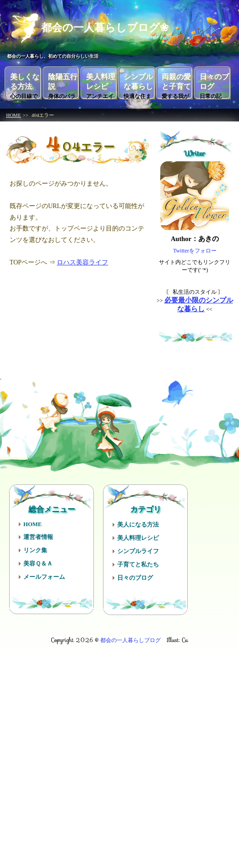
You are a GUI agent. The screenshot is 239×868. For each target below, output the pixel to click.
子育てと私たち (138, 564)
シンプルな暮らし (138, 85)
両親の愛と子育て (176, 85)
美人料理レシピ (101, 85)
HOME (13, 114)
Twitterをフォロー (195, 250)
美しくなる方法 (25, 85)
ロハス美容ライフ (82, 261)
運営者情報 (38, 536)
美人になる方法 (138, 524)
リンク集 (35, 549)
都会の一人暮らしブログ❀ (96, 27)
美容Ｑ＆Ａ (38, 563)
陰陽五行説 (63, 85)
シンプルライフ (138, 550)
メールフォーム (44, 576)
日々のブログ (214, 85)
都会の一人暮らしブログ (130, 639)
